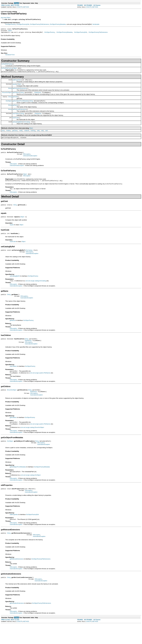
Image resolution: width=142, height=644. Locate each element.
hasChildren (16, 119)
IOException (27, 161)
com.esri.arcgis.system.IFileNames (40, 387)
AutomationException (32, 264)
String (10, 91)
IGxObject (9, 105)
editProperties (17, 82)
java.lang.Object (6, 18)
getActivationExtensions (20, 91)
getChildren (16, 96)
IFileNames (38, 96)
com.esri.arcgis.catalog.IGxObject (31, 492)
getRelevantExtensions (19, 114)
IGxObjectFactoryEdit (23, 24)
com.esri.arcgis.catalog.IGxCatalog (36, 292)
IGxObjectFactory (10, 24)
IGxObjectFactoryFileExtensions (39, 24)
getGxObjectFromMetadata (21, 105)
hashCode (16, 123)
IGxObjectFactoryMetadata (58, 24)
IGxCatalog (27, 128)
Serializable (96, 24)
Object (10, 31)
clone (3, 137)
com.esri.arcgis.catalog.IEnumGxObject (32, 443)
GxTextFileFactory (7, 65)
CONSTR (19, 7)
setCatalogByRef (18, 128)
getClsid (15, 100)
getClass (15, 137)
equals (14, 87)
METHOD (26, 7)
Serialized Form (10, 56)
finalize (8, 137)
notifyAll (27, 137)
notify (21, 137)
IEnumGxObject (7, 96)
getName (15, 109)
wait (38, 137)
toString (33, 137)
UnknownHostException (30, 163)
